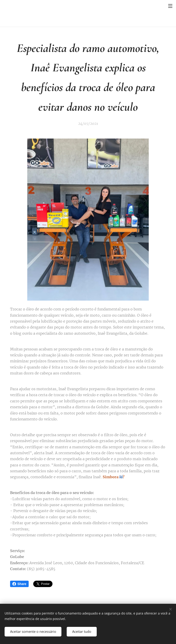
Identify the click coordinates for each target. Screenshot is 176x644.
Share (19, 584)
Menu (170, 6)
